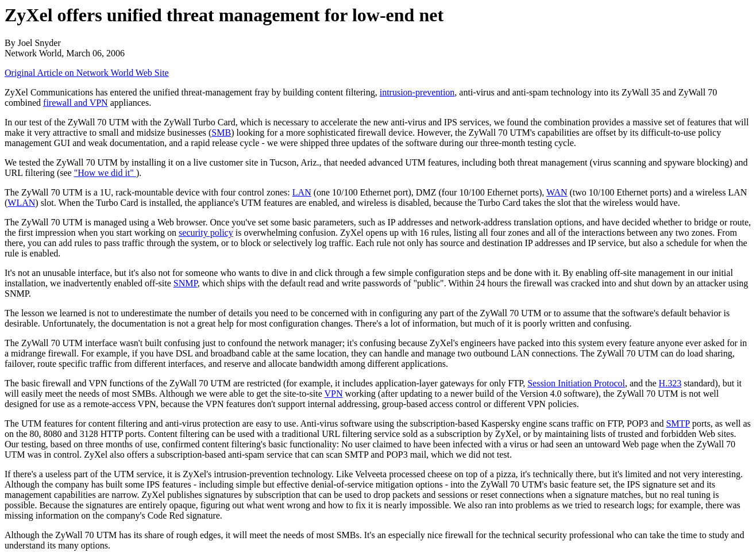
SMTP (678, 423)
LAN (302, 192)
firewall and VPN (76, 103)
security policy (206, 233)
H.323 (670, 383)
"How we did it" (105, 173)
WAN (557, 192)
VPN (334, 394)
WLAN (21, 203)
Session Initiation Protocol (576, 383)
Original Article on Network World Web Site (87, 73)
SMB (221, 133)
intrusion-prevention (417, 92)
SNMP (186, 283)
